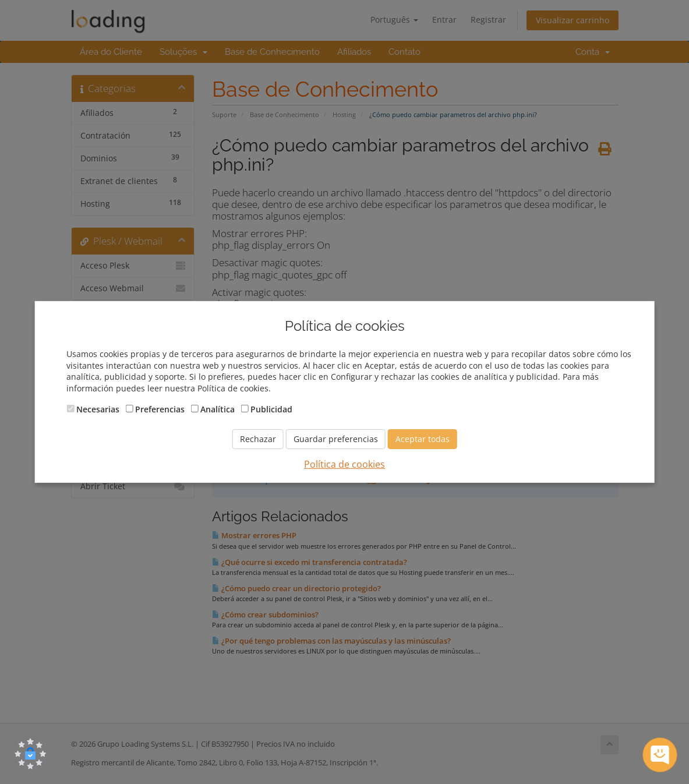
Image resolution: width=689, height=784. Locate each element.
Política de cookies (344, 464)
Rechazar (258, 439)
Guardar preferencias (336, 439)
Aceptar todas (423, 439)
